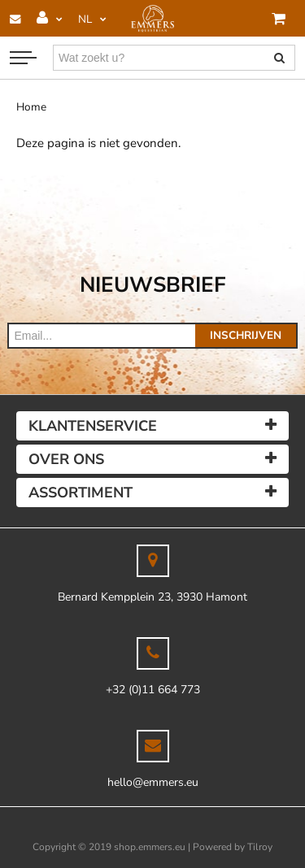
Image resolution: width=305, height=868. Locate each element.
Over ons (66, 459)
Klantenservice (93, 426)
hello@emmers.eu (153, 782)
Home (31, 107)
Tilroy (260, 847)
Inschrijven (246, 335)
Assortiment (81, 493)
